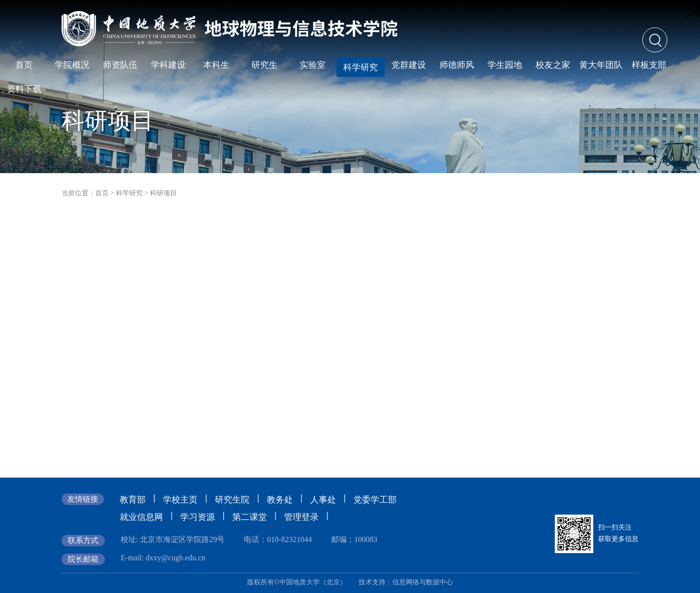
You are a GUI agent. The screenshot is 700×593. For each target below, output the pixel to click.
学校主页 (180, 500)
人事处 (323, 500)
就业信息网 (141, 517)
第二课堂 (250, 517)
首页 (102, 193)
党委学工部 (375, 500)
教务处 (280, 500)
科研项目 (163, 193)
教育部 (133, 500)
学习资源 (198, 517)
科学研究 (129, 193)
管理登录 (301, 517)
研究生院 (232, 500)
